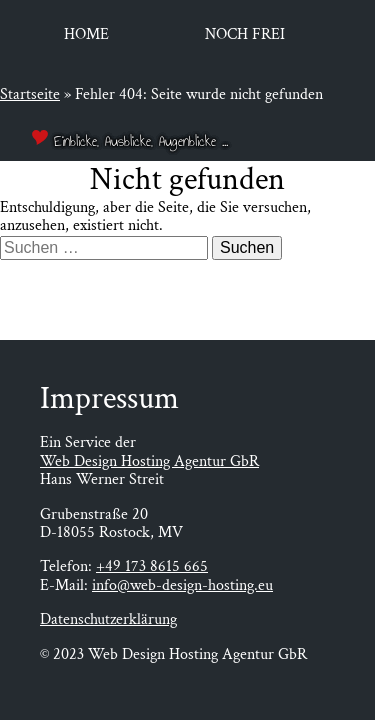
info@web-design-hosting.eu (182, 585)
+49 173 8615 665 (152, 566)
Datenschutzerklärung (108, 619)
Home (86, 34)
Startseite (30, 94)
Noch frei (245, 34)
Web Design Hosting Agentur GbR (149, 461)
